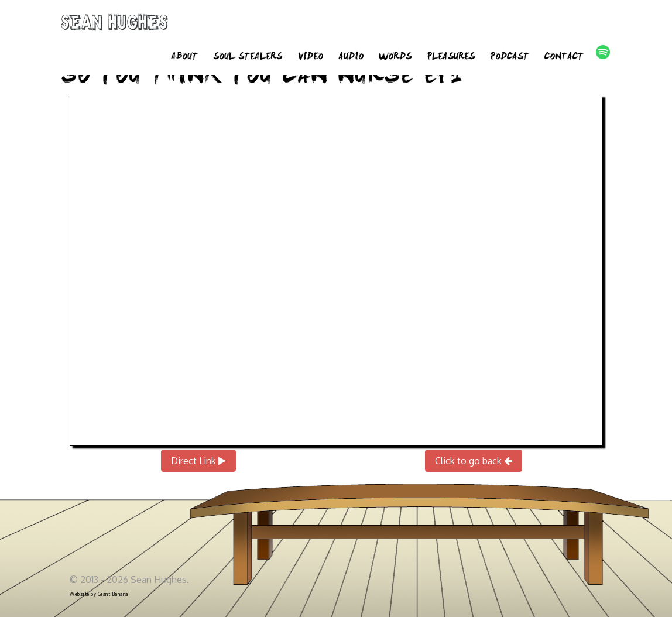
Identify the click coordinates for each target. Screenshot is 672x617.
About (184, 57)
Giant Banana (113, 594)
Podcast (510, 57)
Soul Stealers (248, 57)
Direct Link (198, 461)
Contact (564, 57)
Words (395, 57)
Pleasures (451, 57)
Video (310, 57)
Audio (351, 57)
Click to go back (474, 461)
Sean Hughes (114, 25)
